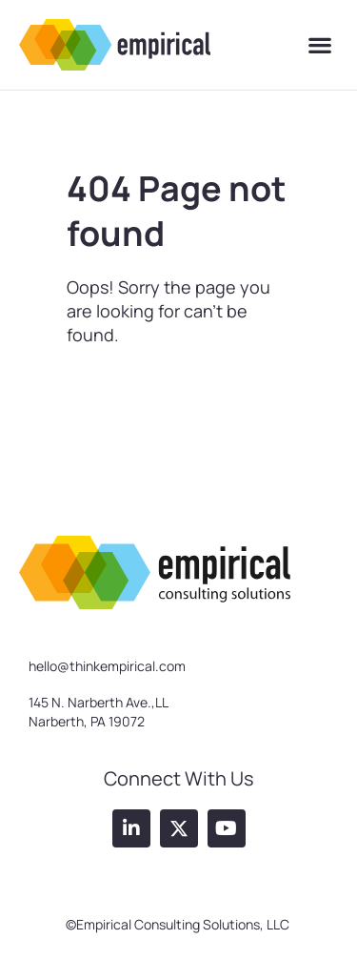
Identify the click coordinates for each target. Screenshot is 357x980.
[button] (319, 45)
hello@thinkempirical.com (107, 666)
